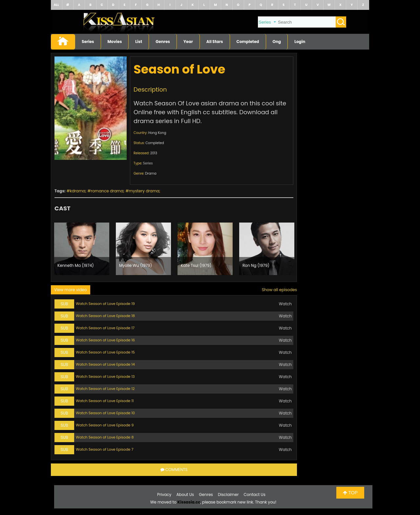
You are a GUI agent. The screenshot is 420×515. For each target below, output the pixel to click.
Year (188, 42)
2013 (154, 153)
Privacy (164, 494)
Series (88, 42)
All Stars (215, 42)
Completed (248, 42)
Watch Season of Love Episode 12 (105, 389)
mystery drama (144, 191)
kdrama (78, 191)
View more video (71, 290)
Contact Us (255, 494)
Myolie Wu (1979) (136, 265)
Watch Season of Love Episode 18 (105, 316)
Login (300, 42)
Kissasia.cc (189, 502)
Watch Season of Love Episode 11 (105, 401)
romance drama (107, 191)
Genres (163, 42)
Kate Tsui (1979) (196, 265)
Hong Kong (157, 133)
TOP (350, 493)
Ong (277, 42)
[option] (82, 249)
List (139, 42)
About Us (185, 494)
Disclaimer (228, 494)
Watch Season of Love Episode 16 (105, 340)
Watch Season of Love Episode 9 (105, 425)
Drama (151, 173)
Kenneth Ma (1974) (76, 265)
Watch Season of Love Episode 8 (105, 437)
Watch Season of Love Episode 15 (105, 352)
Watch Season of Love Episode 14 (105, 364)
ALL (56, 5)
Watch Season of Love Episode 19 (105, 304)
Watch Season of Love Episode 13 (105, 376)
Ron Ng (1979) (256, 265)
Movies (115, 42)
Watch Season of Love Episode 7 (105, 449)
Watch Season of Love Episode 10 (105, 413)
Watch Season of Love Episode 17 (105, 328)
